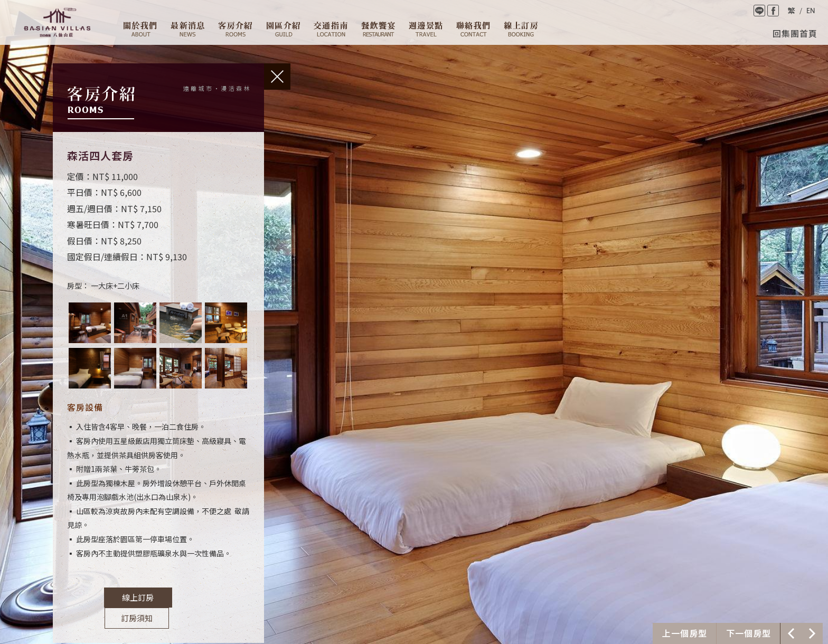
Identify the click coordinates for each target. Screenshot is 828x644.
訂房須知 (196, 598)
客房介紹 (235, 29)
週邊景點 (426, 29)
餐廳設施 (378, 29)
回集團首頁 (795, 33)
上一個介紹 (684, 633)
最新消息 (187, 29)
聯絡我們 (473, 29)
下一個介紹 (748, 633)
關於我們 (140, 29)
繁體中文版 (791, 11)
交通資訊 (331, 29)
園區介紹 (283, 29)
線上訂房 (521, 29)
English (811, 11)
